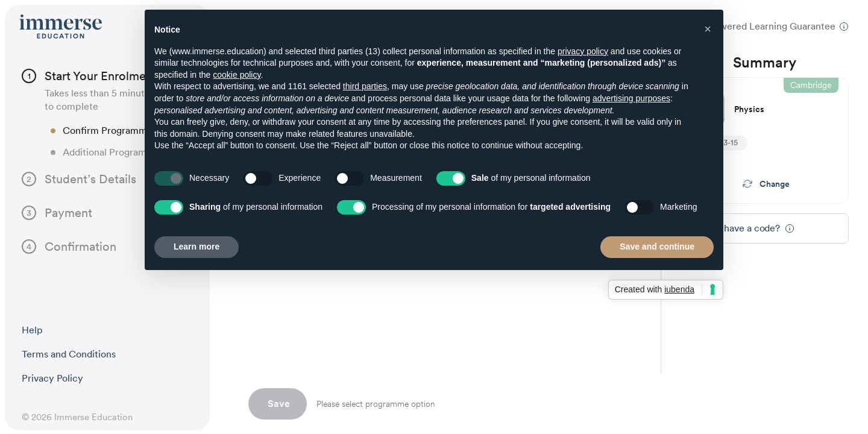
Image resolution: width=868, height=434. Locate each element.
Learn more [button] (197, 247)
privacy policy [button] (583, 51)
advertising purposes (631, 98)
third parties (365, 86)
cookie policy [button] (237, 75)
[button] (708, 29)
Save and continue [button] (657, 247)
